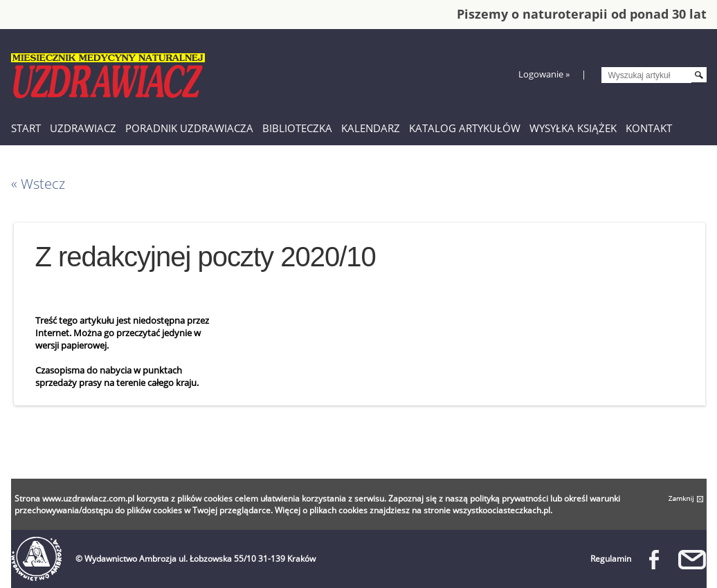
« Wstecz (38, 184)
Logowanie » (544, 74)
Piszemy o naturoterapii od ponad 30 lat (582, 14)
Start (26, 128)
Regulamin (611, 559)
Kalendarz (371, 128)
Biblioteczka (297, 128)
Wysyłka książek (573, 128)
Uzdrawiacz (83, 128)
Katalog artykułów (465, 128)
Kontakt (649, 128)
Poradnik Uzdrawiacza (189, 128)
